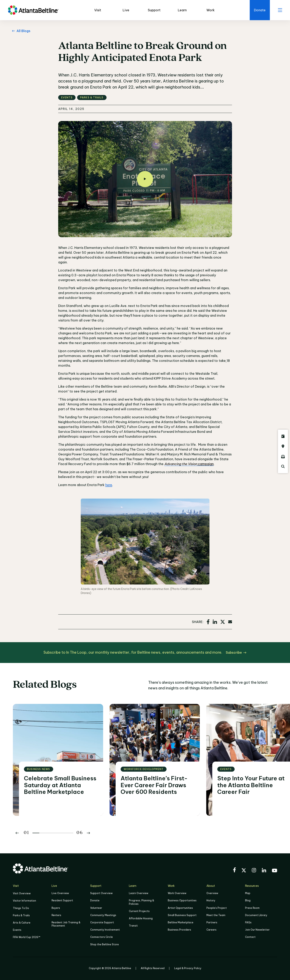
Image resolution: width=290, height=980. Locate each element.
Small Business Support (182, 915)
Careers (211, 930)
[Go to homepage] (33, 10)
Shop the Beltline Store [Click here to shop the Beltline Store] (105, 944)
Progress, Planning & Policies (141, 902)
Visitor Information (24, 901)
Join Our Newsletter (257, 930)
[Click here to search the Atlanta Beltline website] (283, 467)
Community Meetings (103, 915)
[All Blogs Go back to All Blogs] (20, 31)
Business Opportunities (182, 900)
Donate (95, 900)
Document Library (256, 915)
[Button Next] (88, 833)
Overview (212, 893)
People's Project (217, 908)
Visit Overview (22, 893)
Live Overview (60, 893)
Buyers (56, 908)
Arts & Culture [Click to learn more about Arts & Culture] (22, 923)
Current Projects (139, 911)
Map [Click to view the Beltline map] (248, 893)
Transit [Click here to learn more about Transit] (133, 926)
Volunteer (96, 908)
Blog (248, 900)
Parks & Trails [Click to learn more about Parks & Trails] (21, 915)
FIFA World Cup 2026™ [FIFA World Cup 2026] (27, 937)
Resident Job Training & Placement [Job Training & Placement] (66, 924)
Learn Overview (139, 893)
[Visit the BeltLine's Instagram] (254, 871)
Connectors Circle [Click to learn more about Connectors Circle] (101, 937)
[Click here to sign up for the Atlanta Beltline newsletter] (283, 456)
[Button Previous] (17, 833)
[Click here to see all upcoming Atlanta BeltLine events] (283, 436)
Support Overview (101, 893)
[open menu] (280, 10)
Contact (250, 937)
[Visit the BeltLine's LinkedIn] (264, 871)
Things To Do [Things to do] (21, 908)
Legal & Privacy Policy (188, 968)
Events (17, 930)
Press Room (252, 908)
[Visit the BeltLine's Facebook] (234, 870)
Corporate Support (102, 922)
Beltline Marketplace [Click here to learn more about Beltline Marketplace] (181, 922)
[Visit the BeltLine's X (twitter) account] (244, 871)
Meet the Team (216, 915)
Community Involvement (105, 930)
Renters (56, 915)
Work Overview (177, 893)
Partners (212, 922)
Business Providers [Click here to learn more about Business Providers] (179, 930)
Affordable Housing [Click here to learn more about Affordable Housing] (141, 918)
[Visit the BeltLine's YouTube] (274, 871)
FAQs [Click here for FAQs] (248, 922)
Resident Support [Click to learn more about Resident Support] (62, 900)
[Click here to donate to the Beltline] (260, 10)
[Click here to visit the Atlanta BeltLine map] (283, 446)
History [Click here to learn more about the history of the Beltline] (211, 900)
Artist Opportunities (180, 908)
